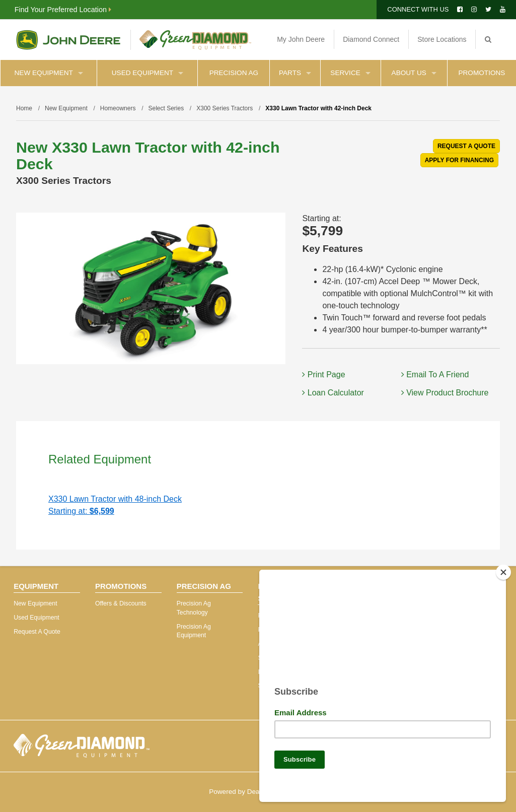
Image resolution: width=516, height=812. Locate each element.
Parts (295, 73)
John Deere (68, 40)
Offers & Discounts (121, 603)
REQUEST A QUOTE (466, 146)
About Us (414, 73)
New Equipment (49, 73)
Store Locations (442, 39)
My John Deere (301, 39)
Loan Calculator (333, 393)
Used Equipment (148, 73)
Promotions (482, 73)
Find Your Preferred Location (63, 10)
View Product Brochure (445, 393)
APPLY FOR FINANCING (459, 160)
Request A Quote (37, 632)
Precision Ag (234, 73)
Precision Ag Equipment (194, 631)
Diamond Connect (371, 39)
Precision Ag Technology (194, 608)
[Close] (503, 568)
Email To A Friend (435, 375)
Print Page (323, 375)
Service (350, 73)
